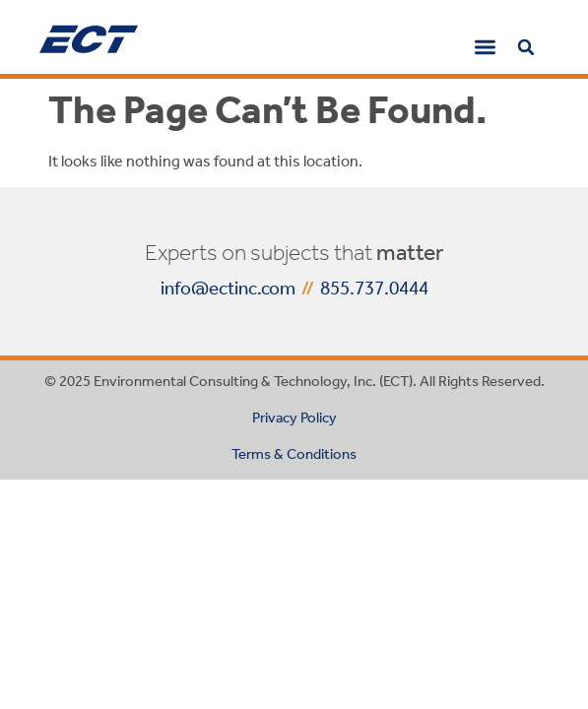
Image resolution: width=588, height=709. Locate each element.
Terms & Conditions (294, 454)
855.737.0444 (374, 288)
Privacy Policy (294, 418)
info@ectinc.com (228, 288)
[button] (485, 47)
